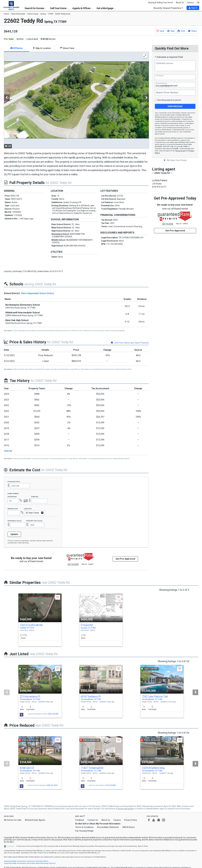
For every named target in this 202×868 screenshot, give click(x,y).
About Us (180, 3)
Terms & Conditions (84, 827)
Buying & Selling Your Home (161, 3)
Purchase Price (14, 481)
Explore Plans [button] (143, 846)
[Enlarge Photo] (145, 56)
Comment (164, 63)
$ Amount (35, 497)
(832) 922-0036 (53, 714)
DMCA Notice (128, 827)
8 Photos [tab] (17, 48)
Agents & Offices (82, 8)
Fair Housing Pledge (84, 831)
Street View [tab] (67, 48)
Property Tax (34, 521)
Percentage (12, 497)
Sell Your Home (59, 8)
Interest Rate (13, 509)
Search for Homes (35, 8)
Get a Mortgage (106, 8)
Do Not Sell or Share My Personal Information (98, 824)
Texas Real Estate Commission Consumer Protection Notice (26, 861)
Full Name (160, 76)
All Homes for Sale (13, 820)
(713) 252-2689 (110, 785)
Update (14, 534)
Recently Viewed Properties (168, 8)
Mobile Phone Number (167, 93)
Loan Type (28, 509)
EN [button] (198, 3)
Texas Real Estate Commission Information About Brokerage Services (30, 863)
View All (8, 451)
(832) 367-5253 (52, 785)
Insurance (15, 521)
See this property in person (169, 100)
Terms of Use (180, 151)
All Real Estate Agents (35, 820)
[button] (193, 8)
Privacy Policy (131, 820)
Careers (190, 3)
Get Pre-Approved (175, 231)
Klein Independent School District (37, 293)
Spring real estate (126, 809)
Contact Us (93, 820)
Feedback (80, 820)
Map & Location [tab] (42, 48)
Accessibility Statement (108, 827)
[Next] (195, 692)
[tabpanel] (76, 100)
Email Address (161, 83)
